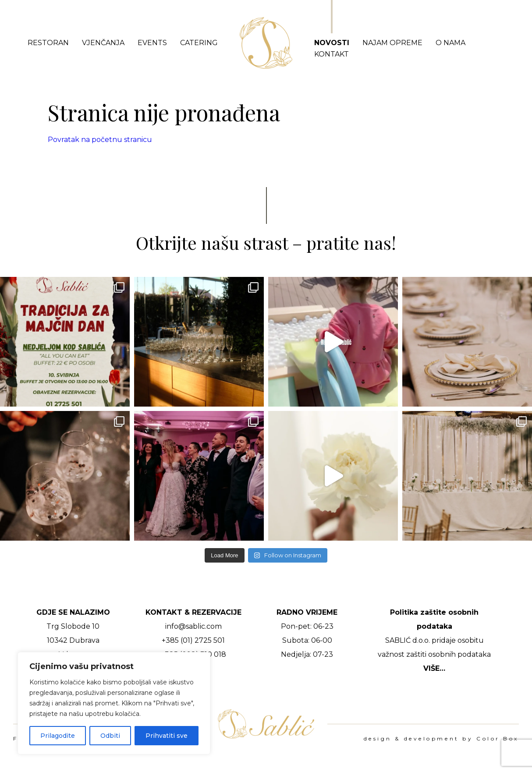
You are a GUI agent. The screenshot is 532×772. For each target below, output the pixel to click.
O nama (450, 43)
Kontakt (332, 54)
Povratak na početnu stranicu (100, 140)
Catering (199, 43)
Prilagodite (58, 736)
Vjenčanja (103, 43)
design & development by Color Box (441, 739)
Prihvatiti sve (167, 736)
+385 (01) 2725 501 (193, 640)
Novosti (332, 43)
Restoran (48, 43)
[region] (114, 703)
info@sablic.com (193, 626)
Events (152, 43)
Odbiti (110, 736)
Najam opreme (392, 43)
